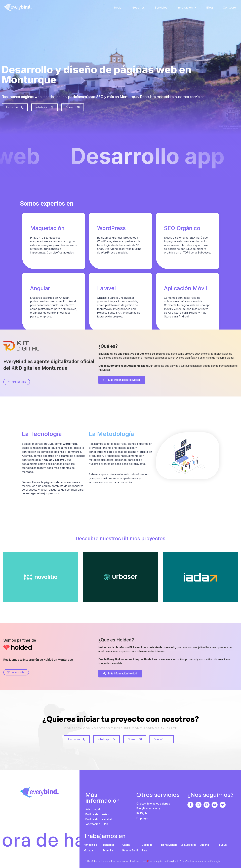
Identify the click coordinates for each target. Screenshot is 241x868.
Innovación (187, 8)
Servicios (161, 8)
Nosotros (138, 8)
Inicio (118, 8)
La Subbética (188, 845)
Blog (209, 8)
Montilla (108, 851)
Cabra (126, 845)
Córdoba (147, 845)
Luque (223, 845)
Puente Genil (130, 851)
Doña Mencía (169, 845)
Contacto (229, 8)
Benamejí (109, 845)
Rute (145, 851)
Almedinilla (90, 845)
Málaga (88, 851)
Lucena (204, 845)
